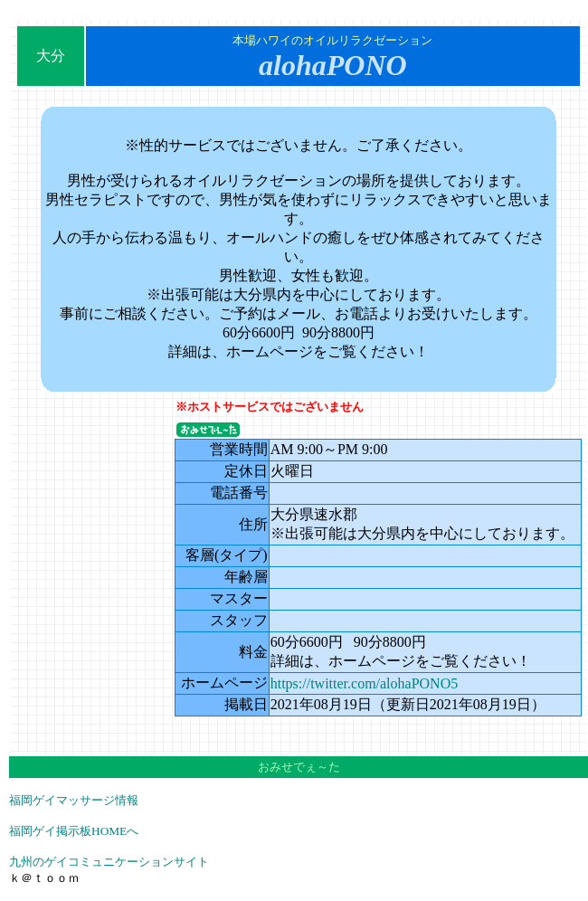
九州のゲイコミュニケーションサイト (109, 862)
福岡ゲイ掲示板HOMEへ (74, 831)
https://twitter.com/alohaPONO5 (365, 683)
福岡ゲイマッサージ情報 (74, 800)
